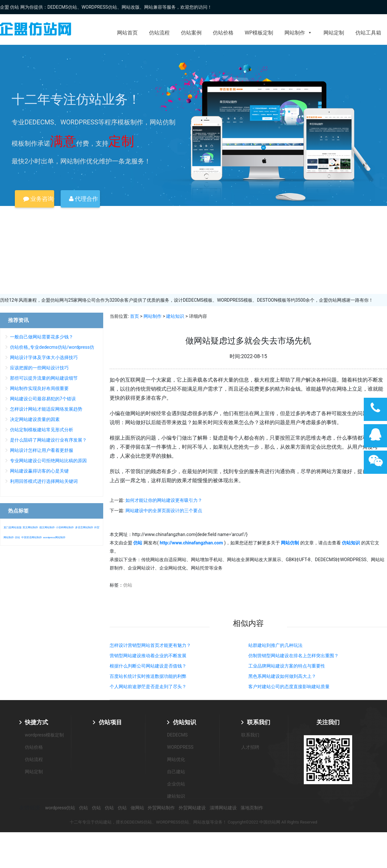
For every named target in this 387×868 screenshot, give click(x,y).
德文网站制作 (47, 527)
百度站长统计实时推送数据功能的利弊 (148, 676)
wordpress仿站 (60, 808)
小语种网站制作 (65, 527)
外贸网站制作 (161, 808)
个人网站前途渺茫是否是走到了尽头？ (148, 687)
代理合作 (84, 199)
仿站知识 (184, 722)
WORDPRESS (180, 747)
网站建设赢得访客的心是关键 (39, 471)
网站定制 (334, 33)
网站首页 (127, 33)
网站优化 (176, 759)
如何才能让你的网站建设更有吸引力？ (164, 500)
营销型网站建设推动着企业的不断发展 (148, 656)
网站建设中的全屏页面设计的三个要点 (164, 511)
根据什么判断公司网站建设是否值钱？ (148, 666)
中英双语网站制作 (32, 537)
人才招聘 (250, 747)
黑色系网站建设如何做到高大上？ (282, 676)
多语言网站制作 (84, 527)
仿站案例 (191, 33)
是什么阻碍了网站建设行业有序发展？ (48, 440)
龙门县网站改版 (13, 527)
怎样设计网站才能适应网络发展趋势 (46, 409)
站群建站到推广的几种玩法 (275, 645)
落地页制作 (252, 808)
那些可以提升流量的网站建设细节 (44, 378)
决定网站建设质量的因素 (35, 419)
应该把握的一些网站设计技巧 (39, 368)
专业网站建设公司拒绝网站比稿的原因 (48, 461)
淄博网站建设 (223, 808)
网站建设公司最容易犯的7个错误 (43, 399)
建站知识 (175, 316)
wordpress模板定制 (44, 735)
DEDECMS (177, 735)
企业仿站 (176, 784)
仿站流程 (159, 33)
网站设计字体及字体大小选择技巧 (44, 357)
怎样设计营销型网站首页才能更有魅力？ (150, 645)
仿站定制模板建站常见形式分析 (42, 430)
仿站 (128, 585)
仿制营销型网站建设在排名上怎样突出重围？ (293, 656)
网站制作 (298, 33)
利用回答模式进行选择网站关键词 (44, 481)
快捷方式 (36, 722)
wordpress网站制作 (54, 537)
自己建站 (176, 772)
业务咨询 (38, 199)
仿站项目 (110, 722)
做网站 (137, 808)
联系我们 (259, 722)
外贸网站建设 (192, 808)
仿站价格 (223, 33)
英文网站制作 (30, 527)
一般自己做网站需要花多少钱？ (42, 337)
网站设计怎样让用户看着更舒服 (42, 450)
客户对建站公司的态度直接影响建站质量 (289, 687)
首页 (134, 316)
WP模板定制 (259, 33)
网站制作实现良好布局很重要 (39, 388)
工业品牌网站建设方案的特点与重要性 (287, 666)
